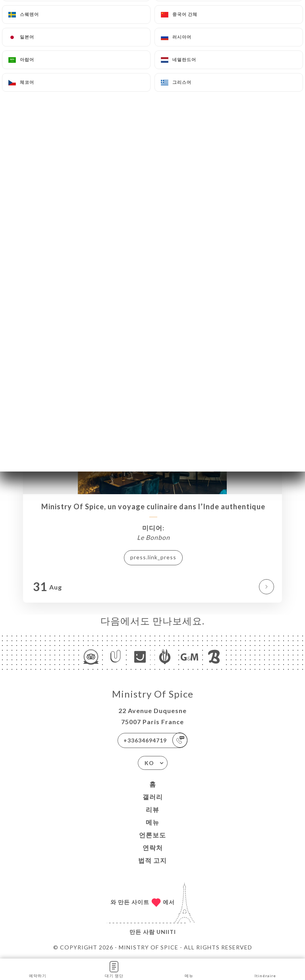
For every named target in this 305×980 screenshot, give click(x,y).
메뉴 (152, 822)
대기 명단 (114, 969)
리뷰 (152, 809)
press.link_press (153, 557)
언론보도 (152, 835)
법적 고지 (152, 860)
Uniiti (166, 932)
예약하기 (38, 969)
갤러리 (153, 797)
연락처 (153, 848)
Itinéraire (265, 969)
